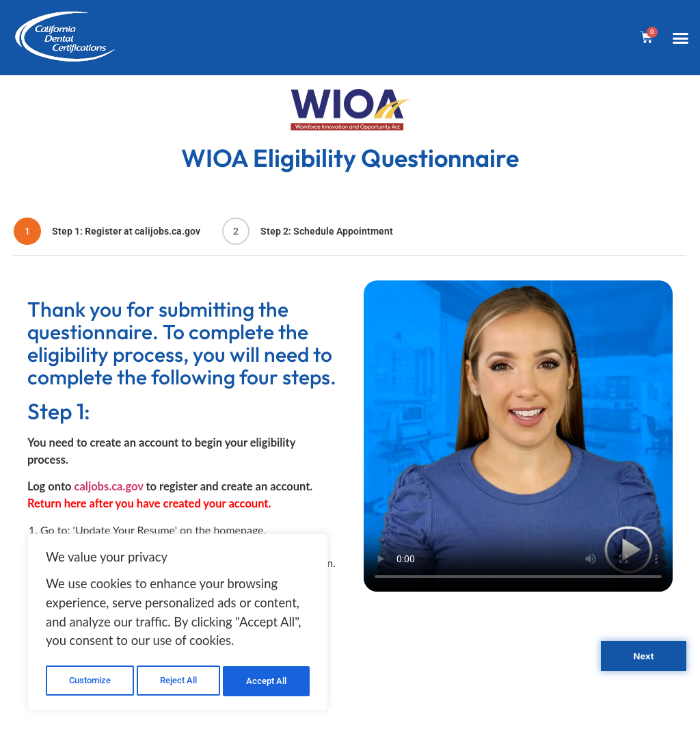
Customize (90, 681)
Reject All (179, 681)
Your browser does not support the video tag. (518, 436)
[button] (680, 38)
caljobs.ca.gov (109, 486)
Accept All (268, 681)
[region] (178, 624)
